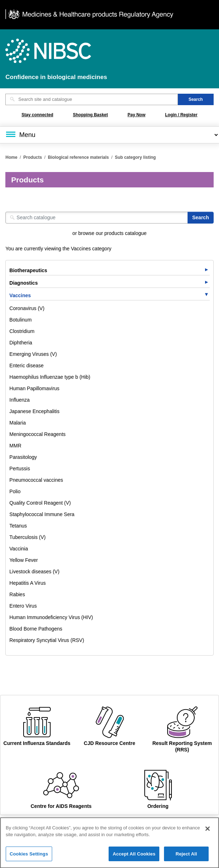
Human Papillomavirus (34, 388)
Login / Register (181, 115)
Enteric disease (26, 366)
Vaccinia (19, 549)
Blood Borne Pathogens (36, 629)
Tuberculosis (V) (27, 537)
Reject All (186, 857)
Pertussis (20, 469)
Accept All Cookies (134, 857)
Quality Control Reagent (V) (40, 503)
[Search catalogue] (97, 218)
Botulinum (20, 320)
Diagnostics (23, 283)
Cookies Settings (29, 857)
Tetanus (18, 526)
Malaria (18, 423)
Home (11, 157)
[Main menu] (109, 135)
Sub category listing (135, 157)
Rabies (17, 594)
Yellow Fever (24, 560)
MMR (15, 446)
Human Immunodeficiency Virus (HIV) (51, 617)
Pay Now (136, 115)
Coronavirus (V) (27, 308)
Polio (15, 491)
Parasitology (23, 457)
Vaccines (20, 295)
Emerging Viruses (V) (33, 354)
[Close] (208, 832)
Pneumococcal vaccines (36, 480)
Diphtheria (21, 343)
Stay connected (37, 115)
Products (33, 157)
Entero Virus (23, 606)
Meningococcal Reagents (37, 434)
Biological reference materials (78, 157)
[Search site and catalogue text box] (91, 99)
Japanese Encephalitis (34, 411)
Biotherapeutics (28, 270)
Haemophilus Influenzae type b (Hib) (50, 377)
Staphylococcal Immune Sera (42, 514)
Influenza (19, 400)
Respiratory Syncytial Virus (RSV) (47, 640)
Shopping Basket (90, 115)
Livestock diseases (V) (34, 572)
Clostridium (22, 331)
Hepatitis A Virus (28, 583)
